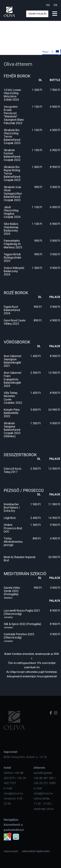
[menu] (55, 14)
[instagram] (56, 713)
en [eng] (55, 5)
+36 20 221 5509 (45, 783)
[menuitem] (11, 851)
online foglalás (37, 14)
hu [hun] (48, 5)
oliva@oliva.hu (13, 793)
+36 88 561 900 (44, 778)
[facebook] (51, 713)
